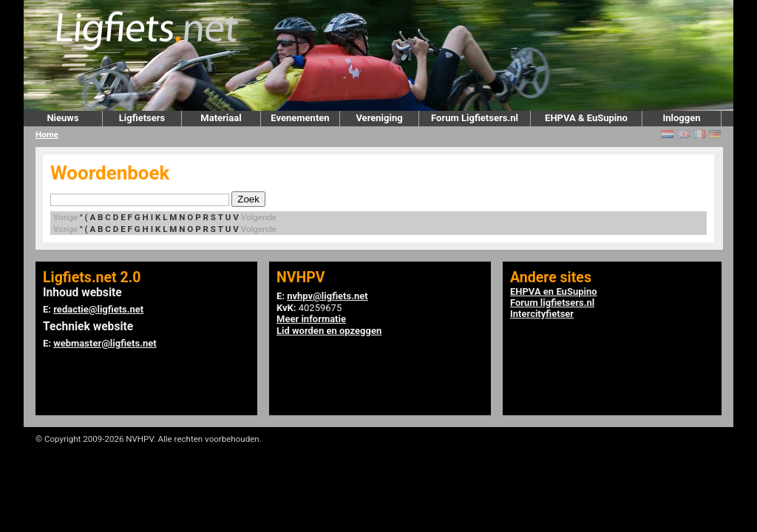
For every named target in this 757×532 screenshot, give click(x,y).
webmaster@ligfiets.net (105, 343)
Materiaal (221, 118)
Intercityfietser (542, 314)
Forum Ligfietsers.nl (475, 118)
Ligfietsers (142, 118)
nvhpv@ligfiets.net (327, 296)
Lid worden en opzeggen (329, 331)
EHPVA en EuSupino (554, 291)
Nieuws (62, 118)
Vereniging (379, 118)
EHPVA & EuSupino (586, 118)
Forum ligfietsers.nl (552, 303)
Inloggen (681, 118)
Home (47, 134)
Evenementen (300, 118)
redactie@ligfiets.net (98, 309)
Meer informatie (311, 319)
